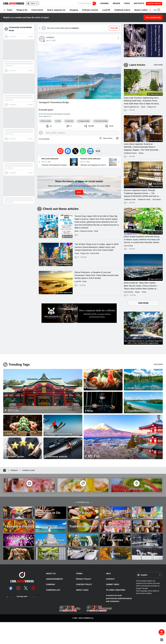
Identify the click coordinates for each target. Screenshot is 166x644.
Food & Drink (37, 10)
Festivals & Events (90, 10)
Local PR (106, 10)
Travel (9, 10)
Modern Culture (141, 10)
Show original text (45, 116)
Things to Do (22, 10)
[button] (150, 10)
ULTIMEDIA (87, 618)
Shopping (74, 10)
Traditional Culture (122, 10)
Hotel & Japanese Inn (56, 10)
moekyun (50, 37)
